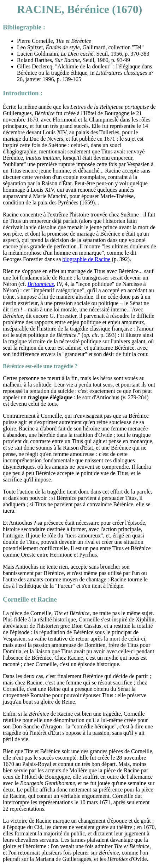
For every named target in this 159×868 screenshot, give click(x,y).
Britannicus (41, 284)
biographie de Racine (87, 259)
